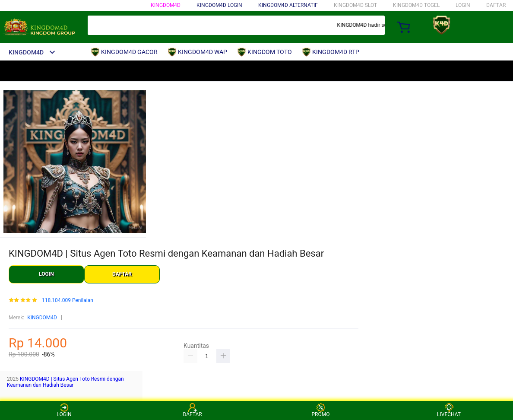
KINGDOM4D (166, 5)
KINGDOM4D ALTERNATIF (288, 5)
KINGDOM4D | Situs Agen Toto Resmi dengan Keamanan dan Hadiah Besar (65, 382)
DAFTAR (496, 5)
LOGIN (463, 5)
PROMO (321, 410)
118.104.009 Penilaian (68, 301)
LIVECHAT (449, 410)
